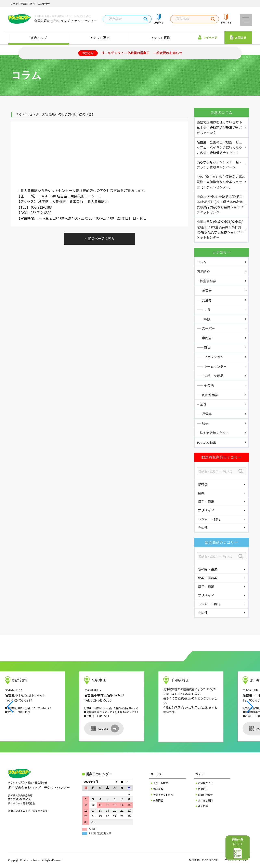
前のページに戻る (101, 238)
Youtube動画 (206, 442)
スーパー (208, 328)
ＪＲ (207, 309)
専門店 (207, 338)
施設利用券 (210, 395)
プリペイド (206, 510)
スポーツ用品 (214, 376)
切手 (205, 423)
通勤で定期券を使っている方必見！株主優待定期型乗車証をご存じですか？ (219, 127)
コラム (201, 262)
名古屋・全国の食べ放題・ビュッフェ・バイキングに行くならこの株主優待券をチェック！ (219, 147)
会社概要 (203, 806)
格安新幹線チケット (214, 433)
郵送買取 (158, 789)
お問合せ (238, 37)
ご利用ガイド (205, 783)
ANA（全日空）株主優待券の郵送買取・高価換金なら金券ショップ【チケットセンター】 (221, 182)
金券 (203, 404)
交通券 (207, 300)
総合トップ (39, 38)
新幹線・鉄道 (208, 569)
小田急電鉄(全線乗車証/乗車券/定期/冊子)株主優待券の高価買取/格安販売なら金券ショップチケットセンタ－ (220, 229)
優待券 (203, 484)
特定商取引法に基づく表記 (204, 860)
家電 (207, 347)
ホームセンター (215, 366)
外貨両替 (158, 800)
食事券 (207, 290)
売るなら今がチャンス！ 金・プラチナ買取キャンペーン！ (219, 165)
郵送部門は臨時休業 (100, 833)
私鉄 (207, 319)
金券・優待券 (208, 578)
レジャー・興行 (209, 519)
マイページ (208, 37)
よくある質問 (205, 800)
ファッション (214, 357)
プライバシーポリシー (237, 860)
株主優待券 (208, 281)
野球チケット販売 (163, 795)
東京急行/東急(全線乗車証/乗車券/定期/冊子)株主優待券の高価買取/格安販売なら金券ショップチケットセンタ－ (220, 204)
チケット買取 (160, 38)
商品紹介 (203, 271)
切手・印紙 (206, 501)
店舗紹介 (203, 789)
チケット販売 (100, 38)
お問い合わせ (205, 795)
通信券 (207, 414)
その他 (209, 385)
